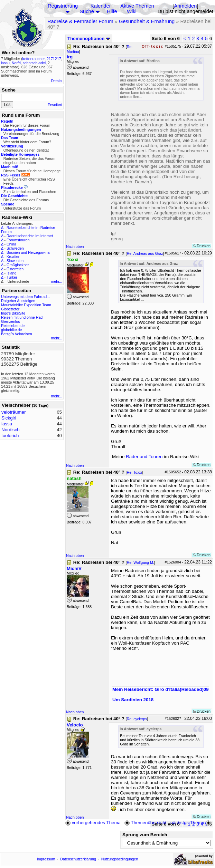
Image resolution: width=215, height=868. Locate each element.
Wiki (132, 11)
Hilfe (112, 11)
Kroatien (13, 257)
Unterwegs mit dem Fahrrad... (25, 297)
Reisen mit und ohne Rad (22, 317)
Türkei (12, 277)
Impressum (46, 859)
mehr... (57, 281)
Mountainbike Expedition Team (26, 305)
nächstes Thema (191, 823)
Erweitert (55, 105)
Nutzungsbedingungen (120, 859)
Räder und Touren (145, 457)
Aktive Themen (137, 6)
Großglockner (18, 265)
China (11, 244)
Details (57, 81)
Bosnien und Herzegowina (28, 252)
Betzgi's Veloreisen (17, 334)
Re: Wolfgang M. (141, 562)
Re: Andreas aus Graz (145, 253)
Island (11, 273)
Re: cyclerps (137, 719)
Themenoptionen (89, 38)
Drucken (202, 246)
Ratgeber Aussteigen (18, 301)
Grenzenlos (11, 321)
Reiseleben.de (13, 326)
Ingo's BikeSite (13, 313)
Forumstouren (18, 240)
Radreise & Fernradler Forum (80, 21)
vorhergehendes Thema (93, 823)
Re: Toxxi (134, 472)
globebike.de (11, 330)
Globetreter (10, 309)
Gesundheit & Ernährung (147, 21)
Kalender (101, 6)
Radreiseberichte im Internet (30, 236)
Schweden (15, 248)
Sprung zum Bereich (145, 835)
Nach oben (75, 247)
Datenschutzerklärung (78, 859)
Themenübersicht (145, 823)
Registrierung (63, 6)
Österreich (15, 269)
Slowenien (15, 261)
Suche (87, 11)
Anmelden (185, 6)
